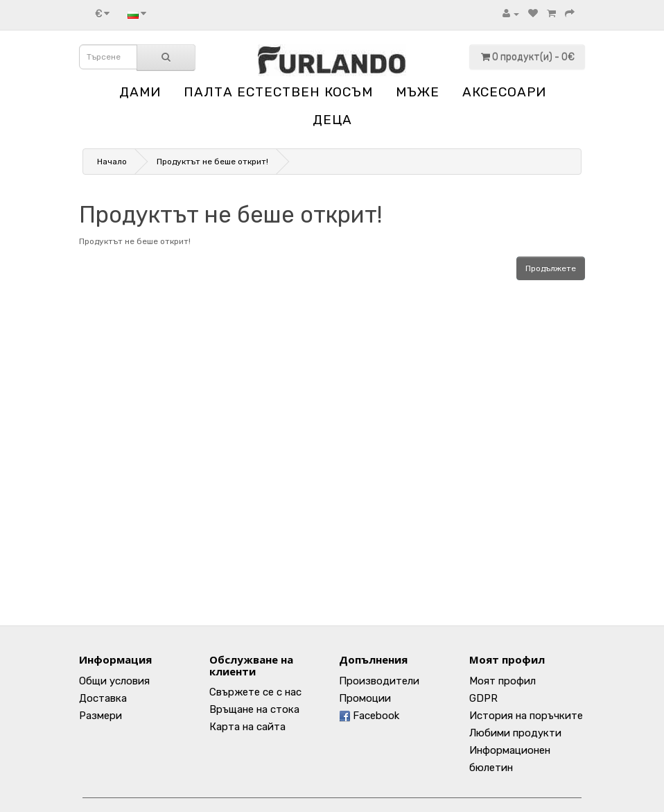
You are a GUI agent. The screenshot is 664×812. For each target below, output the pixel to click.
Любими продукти (515, 733)
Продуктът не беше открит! (212, 162)
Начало (112, 162)
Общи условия (114, 681)
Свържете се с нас (255, 692)
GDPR (483, 698)
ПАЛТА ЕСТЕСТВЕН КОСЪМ (278, 92)
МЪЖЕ (418, 92)
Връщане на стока (254, 709)
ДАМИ (140, 92)
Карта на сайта (247, 727)
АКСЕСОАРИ (504, 92)
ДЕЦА (332, 120)
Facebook (369, 716)
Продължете (551, 268)
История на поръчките (526, 716)
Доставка (103, 698)
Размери (101, 716)
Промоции (365, 698)
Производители (379, 681)
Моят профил (503, 681)
